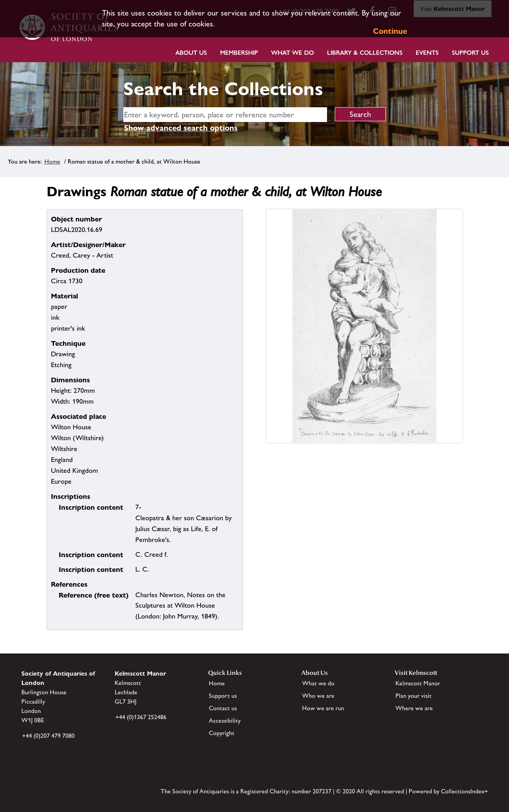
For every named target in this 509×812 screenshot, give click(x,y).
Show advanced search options (181, 128)
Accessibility (225, 721)
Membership (239, 53)
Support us (223, 696)
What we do (292, 53)
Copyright (222, 733)
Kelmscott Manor (418, 683)
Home (52, 161)
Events (427, 53)
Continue (390, 31)
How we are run (323, 708)
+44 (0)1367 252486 (141, 717)
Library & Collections (365, 53)
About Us (191, 53)
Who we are (318, 696)
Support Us (470, 53)
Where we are (414, 708)
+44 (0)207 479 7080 (48, 736)
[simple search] (225, 115)
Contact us (223, 708)
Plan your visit (414, 696)
